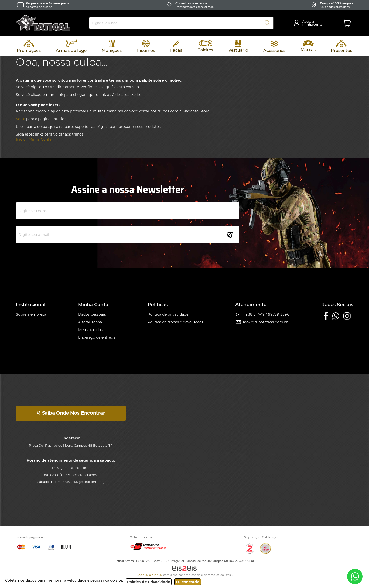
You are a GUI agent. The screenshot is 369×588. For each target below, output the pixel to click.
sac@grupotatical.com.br (262, 322)
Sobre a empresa (31, 314)
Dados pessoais (92, 314)
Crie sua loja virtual (150, 575)
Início (21, 139)
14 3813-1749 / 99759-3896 (262, 314)
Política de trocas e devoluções (175, 322)
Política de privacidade (168, 314)
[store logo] (43, 23)
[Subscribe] (230, 235)
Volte (20, 119)
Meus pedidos (90, 330)
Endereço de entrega (97, 337)
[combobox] (181, 23)
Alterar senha (90, 322)
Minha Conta (40, 139)
